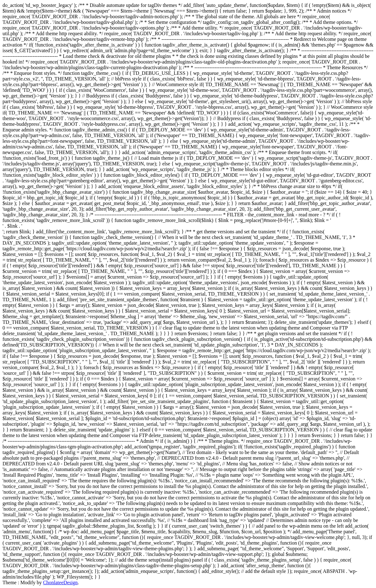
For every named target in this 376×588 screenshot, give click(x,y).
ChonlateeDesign (60, 582)
